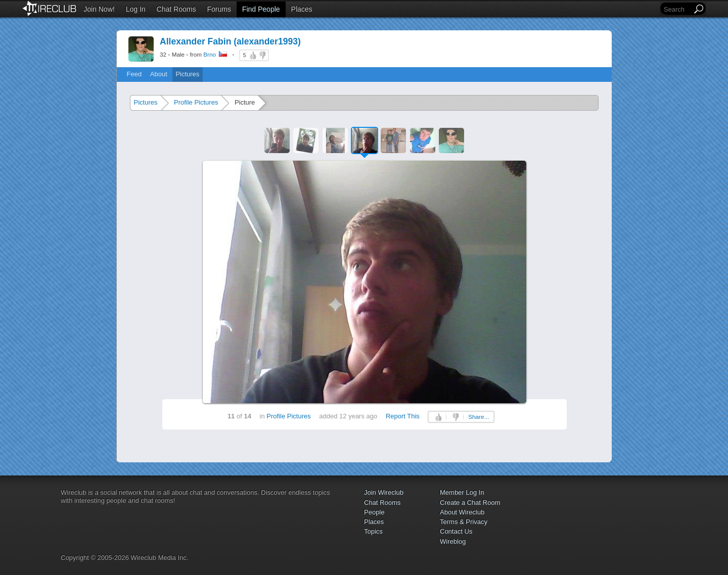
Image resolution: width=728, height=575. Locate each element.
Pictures (187, 74)
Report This (403, 416)
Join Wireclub (384, 492)
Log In (136, 9)
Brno (210, 54)
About (159, 74)
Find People (261, 9)
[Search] (677, 9)
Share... (479, 417)
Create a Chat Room (470, 502)
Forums (219, 9)
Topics (373, 531)
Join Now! (99, 9)
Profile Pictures (196, 102)
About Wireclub (462, 512)
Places (302, 9)
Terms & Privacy (464, 522)
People (374, 512)
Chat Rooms (176, 9)
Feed (134, 74)
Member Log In (462, 492)
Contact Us (456, 531)
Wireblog (453, 541)
